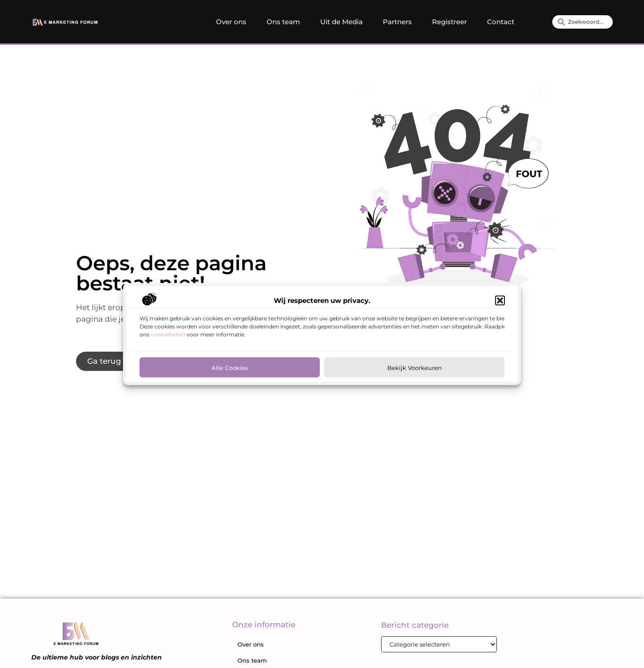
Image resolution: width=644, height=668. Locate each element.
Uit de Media (341, 22)
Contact (501, 22)
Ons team (283, 22)
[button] (500, 302)
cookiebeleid (168, 336)
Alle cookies (230, 369)
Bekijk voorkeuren (415, 369)
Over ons (231, 22)
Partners (397, 22)
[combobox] (583, 22)
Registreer (449, 22)
